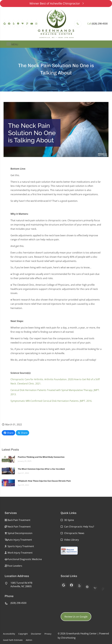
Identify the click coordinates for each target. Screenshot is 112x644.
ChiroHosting (68, 638)
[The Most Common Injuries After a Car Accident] (8, 472)
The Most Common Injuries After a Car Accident (41, 471)
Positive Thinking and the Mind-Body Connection (41, 459)
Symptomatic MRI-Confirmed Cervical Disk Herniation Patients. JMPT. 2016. (51, 402)
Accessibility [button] (9, 634)
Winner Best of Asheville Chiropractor (56, 3)
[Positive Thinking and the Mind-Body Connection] (8, 460)
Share (8, 433)
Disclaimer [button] (36, 634)
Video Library (71, 540)
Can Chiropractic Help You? (79, 527)
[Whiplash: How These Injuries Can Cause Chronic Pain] (8, 484)
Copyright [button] (23, 634)
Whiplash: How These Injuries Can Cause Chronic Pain (44, 482)
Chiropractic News (74, 533)
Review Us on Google (76, 617)
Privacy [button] (48, 634)
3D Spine (69, 520)
